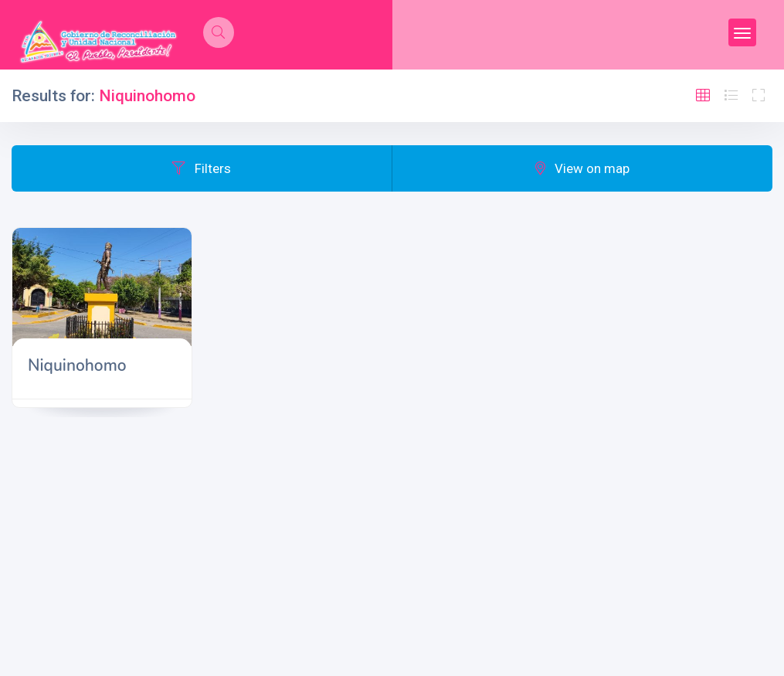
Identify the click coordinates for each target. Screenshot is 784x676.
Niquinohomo (77, 365)
